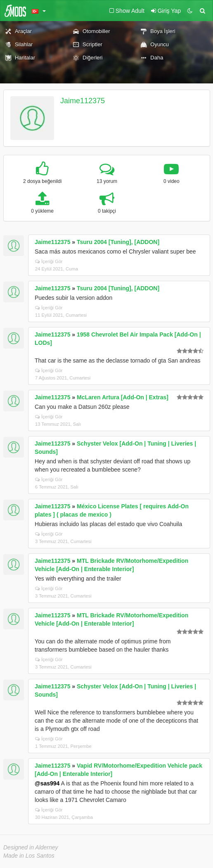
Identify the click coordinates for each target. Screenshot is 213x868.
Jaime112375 (83, 101)
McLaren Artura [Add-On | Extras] (123, 397)
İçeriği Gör (49, 261)
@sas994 (47, 783)
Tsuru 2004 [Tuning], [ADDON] (118, 242)
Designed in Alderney (31, 847)
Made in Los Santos (29, 856)
